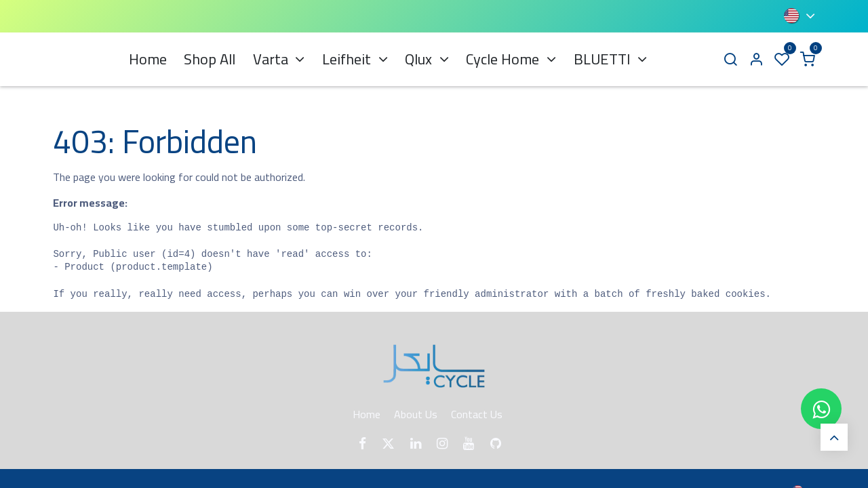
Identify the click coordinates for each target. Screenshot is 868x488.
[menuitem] (148, 59)
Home (367, 414)
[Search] (730, 59)
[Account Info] (756, 59)
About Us (416, 414)
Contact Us (477, 414)
